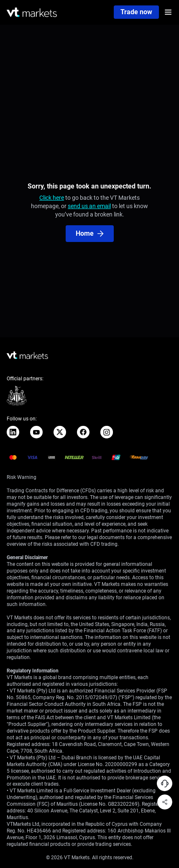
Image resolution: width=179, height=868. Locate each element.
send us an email (89, 206)
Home (90, 233)
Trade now (136, 12)
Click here (52, 198)
